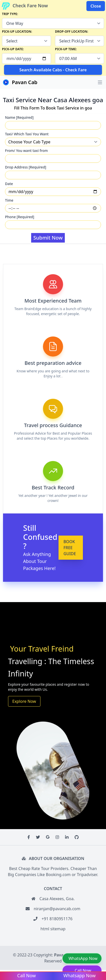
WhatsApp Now (83, 958)
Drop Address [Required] (26, 167)
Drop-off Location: (72, 32)
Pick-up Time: (66, 49)
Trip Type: (10, 14)
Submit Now (48, 238)
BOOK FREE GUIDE (70, 548)
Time (9, 200)
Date (9, 184)
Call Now (83, 970)
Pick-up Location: (17, 32)
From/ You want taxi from (26, 151)
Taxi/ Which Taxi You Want (27, 134)
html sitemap (53, 929)
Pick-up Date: (13, 49)
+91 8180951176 (57, 919)
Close (96, 6)
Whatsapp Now (79, 975)
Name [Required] (19, 117)
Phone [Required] (20, 217)
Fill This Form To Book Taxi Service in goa (53, 108)
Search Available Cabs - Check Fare (53, 70)
